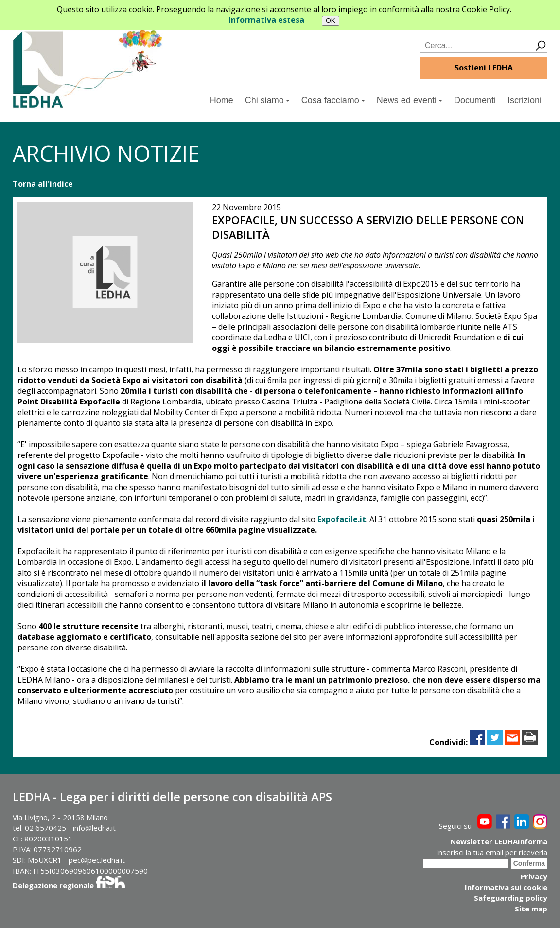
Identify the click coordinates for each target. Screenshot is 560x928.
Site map (531, 909)
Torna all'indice (43, 184)
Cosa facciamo (333, 100)
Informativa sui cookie (506, 887)
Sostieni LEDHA (484, 68)
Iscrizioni (525, 100)
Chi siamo (267, 100)
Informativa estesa (266, 20)
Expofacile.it (342, 519)
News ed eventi (410, 100)
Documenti (475, 100)
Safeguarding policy (511, 898)
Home (222, 100)
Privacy (534, 876)
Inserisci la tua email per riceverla (492, 852)
